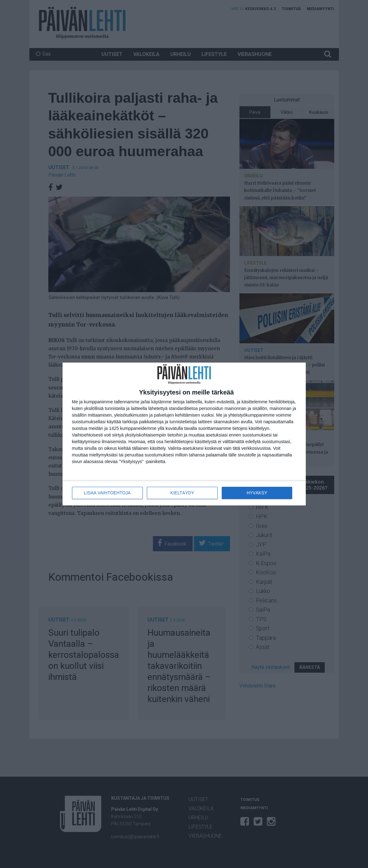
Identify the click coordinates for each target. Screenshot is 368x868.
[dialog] (184, 434)
